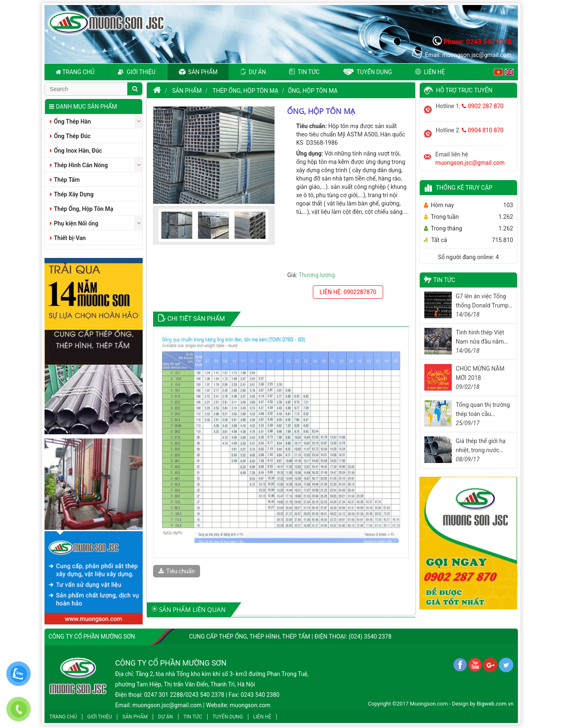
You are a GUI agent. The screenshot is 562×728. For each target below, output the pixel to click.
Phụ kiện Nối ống (74, 223)
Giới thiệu (137, 72)
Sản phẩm (198, 72)
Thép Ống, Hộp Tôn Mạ (82, 209)
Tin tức (304, 72)
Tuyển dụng (367, 72)
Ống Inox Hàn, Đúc (76, 151)
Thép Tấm (65, 180)
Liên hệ (430, 72)
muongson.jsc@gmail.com (470, 163)
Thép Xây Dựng (72, 194)
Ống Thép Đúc (70, 136)
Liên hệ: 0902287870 (348, 292)
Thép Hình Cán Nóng (79, 165)
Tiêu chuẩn (176, 571)
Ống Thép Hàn (71, 121)
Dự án (253, 72)
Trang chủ (75, 72)
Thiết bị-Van (68, 238)
